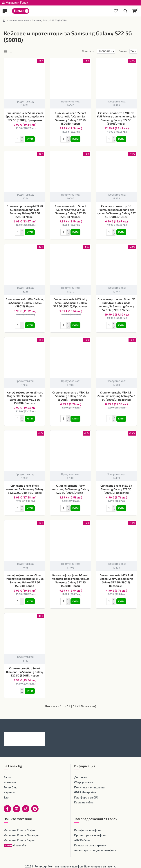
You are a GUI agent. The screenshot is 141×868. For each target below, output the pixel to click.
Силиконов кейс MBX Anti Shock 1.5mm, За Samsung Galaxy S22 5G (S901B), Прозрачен (116, 577)
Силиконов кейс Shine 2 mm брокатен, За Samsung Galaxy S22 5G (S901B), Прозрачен (25, 116)
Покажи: (123, 51)
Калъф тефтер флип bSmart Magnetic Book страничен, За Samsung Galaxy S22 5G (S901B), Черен (70, 577)
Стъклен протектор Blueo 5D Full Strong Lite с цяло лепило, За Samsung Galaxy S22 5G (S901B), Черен (116, 303)
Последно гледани (17, 719)
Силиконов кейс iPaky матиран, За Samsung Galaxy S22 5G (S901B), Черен (70, 486)
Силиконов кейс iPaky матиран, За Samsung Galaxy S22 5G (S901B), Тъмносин (25, 486)
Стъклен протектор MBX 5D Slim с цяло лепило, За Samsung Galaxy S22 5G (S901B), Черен (25, 211)
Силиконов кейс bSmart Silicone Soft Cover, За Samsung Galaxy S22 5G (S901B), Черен (70, 118)
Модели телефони (19, 20)
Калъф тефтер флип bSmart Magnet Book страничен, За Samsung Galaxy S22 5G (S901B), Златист (25, 396)
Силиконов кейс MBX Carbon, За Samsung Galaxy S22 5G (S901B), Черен (25, 301)
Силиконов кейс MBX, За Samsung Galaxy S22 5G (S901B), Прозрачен (116, 486)
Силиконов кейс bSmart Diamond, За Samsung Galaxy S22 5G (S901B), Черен (25, 667)
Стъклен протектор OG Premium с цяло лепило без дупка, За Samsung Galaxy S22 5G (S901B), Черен (116, 211)
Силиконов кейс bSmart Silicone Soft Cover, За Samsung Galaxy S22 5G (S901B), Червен (70, 211)
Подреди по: (75, 51)
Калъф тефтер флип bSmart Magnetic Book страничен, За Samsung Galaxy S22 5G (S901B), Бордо (25, 577)
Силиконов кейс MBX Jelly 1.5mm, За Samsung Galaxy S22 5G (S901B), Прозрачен (70, 301)
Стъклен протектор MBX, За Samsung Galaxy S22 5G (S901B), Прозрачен (70, 394)
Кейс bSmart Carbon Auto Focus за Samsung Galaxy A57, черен (30, 730)
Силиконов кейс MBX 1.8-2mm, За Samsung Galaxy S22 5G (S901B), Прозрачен (116, 394)
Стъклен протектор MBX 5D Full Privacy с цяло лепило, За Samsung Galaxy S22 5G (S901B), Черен (116, 118)
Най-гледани (45, 719)
